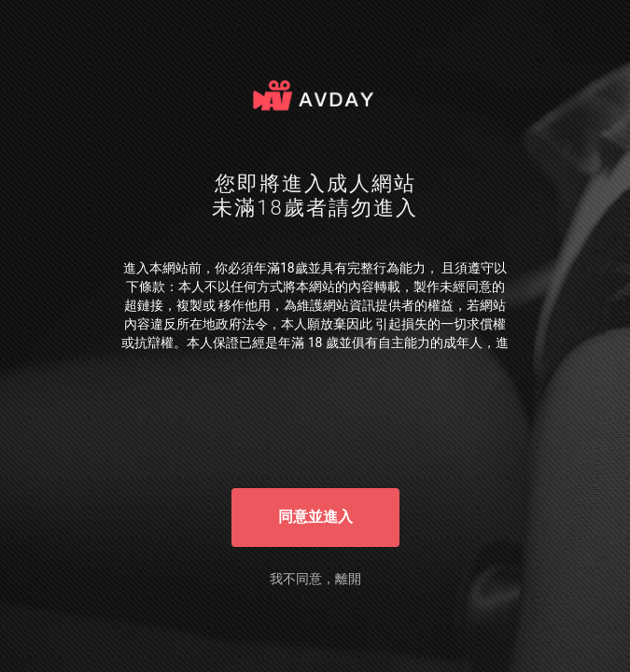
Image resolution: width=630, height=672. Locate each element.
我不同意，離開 (315, 579)
